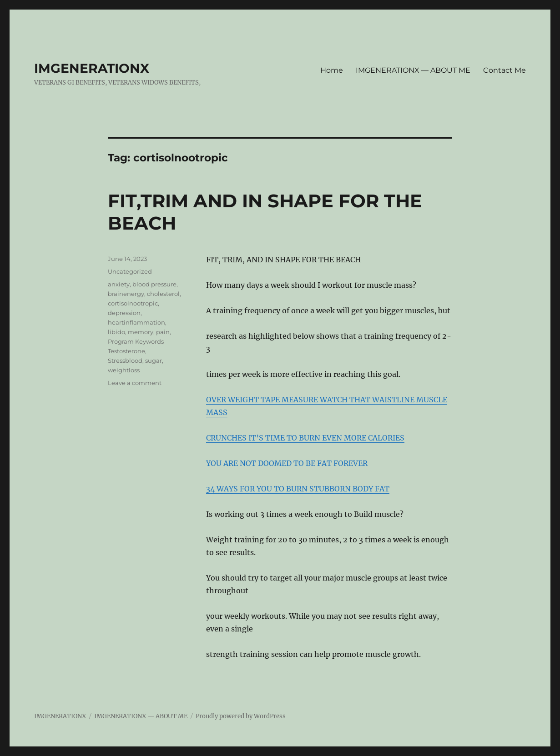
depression (124, 313)
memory (141, 332)
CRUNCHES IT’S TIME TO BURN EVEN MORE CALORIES (305, 438)
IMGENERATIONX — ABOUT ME (413, 70)
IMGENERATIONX (92, 68)
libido (116, 332)
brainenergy (126, 294)
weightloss (124, 370)
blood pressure (154, 284)
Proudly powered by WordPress (241, 716)
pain (163, 332)
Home (332, 70)
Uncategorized (130, 271)
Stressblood (125, 360)
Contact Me (505, 70)
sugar (154, 360)
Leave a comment (135, 383)
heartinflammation (136, 322)
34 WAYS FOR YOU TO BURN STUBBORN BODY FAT (298, 489)
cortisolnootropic (133, 303)
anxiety (119, 284)
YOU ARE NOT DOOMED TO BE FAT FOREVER (287, 463)
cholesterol (163, 294)
